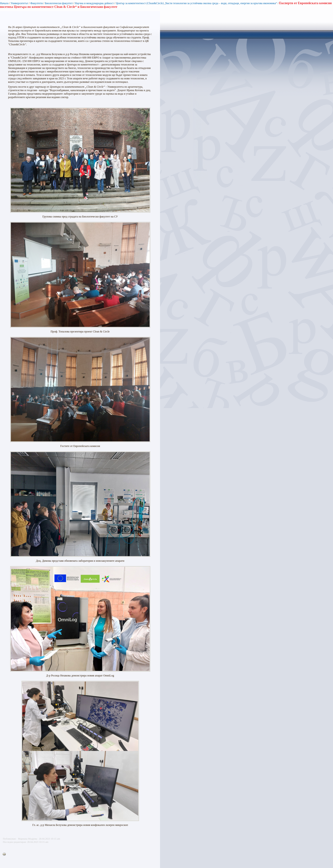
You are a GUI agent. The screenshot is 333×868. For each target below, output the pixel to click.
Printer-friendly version (5, 854)
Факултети (37, 3)
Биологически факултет (59, 3)
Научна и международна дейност (94, 3)
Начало (4, 3)
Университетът (19, 3)
